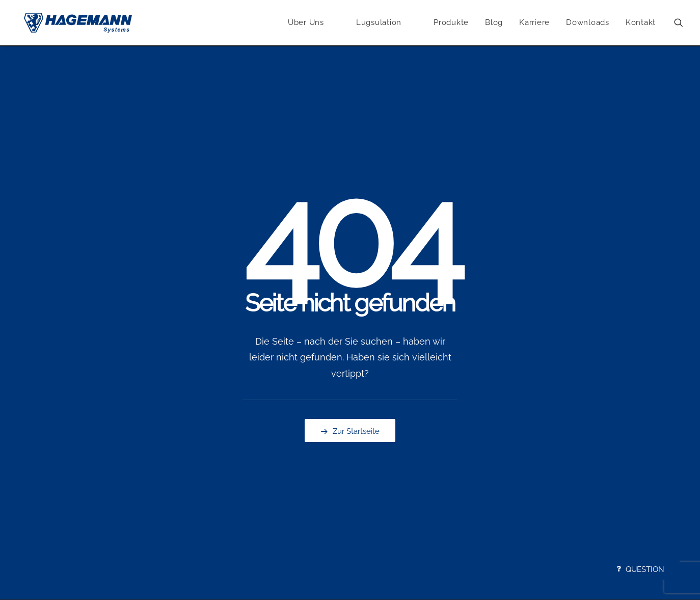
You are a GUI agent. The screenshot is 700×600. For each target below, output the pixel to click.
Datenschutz (495, 460)
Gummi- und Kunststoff (286, 486)
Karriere (534, 23)
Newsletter (379, 486)
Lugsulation (266, 447)
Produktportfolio (274, 473)
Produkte (451, 23)
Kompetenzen (42, 460)
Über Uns (306, 23)
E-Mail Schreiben (389, 460)
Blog (494, 23)
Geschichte (37, 473)
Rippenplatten (270, 460)
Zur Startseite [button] (350, 315)
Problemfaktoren (161, 460)
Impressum (493, 447)
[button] (679, 23)
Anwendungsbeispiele (170, 447)
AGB (481, 473)
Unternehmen (42, 447)
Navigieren (378, 473)
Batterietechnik (272, 499)
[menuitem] (306, 23)
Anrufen (373, 447)
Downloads (588, 23)
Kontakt (641, 23)
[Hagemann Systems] (79, 23)
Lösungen (149, 473)
